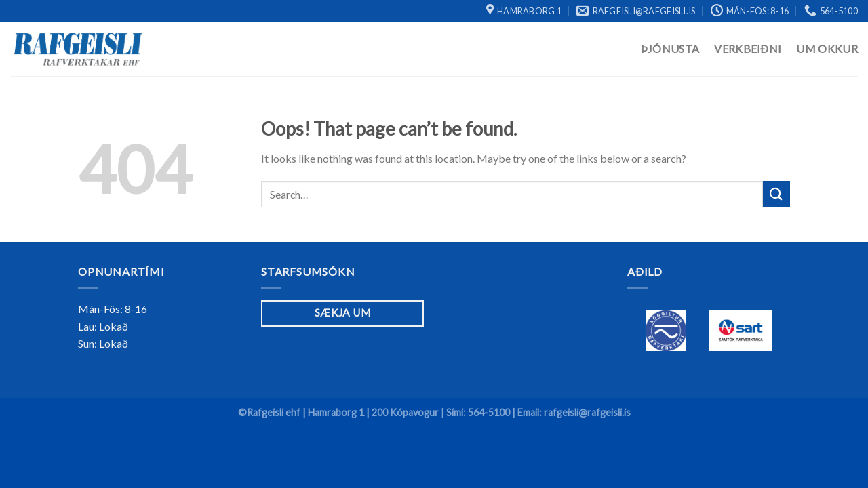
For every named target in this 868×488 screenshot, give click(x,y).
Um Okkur (827, 48)
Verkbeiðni (748, 48)
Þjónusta (670, 48)
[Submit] (776, 194)
